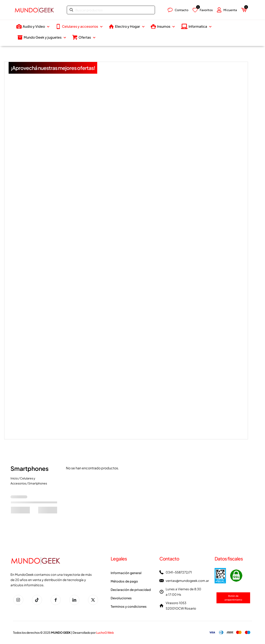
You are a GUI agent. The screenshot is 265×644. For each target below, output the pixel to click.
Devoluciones (121, 598)
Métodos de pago (124, 581)
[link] (228, 576)
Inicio (14, 478)
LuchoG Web (105, 632)
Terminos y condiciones (129, 606)
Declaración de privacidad (131, 590)
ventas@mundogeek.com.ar (187, 581)
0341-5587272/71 (179, 572)
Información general (126, 573)
